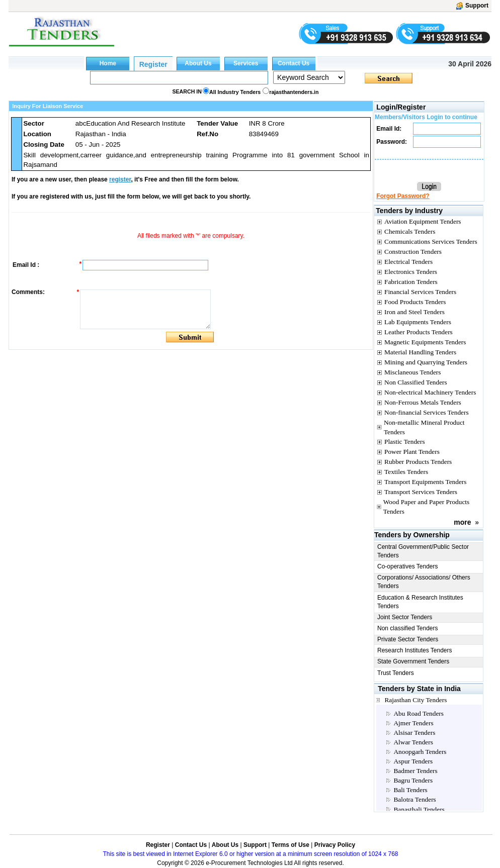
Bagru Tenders (413, 780)
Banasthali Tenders (419, 809)
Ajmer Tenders (413, 723)
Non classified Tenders (408, 628)
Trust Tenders (396, 673)
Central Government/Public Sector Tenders (423, 551)
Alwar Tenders (413, 742)
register (120, 179)
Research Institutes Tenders (415, 650)
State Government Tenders (413, 661)
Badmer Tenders (415, 771)
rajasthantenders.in (294, 92)
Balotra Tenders (414, 799)
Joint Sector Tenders (405, 617)
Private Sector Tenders (408, 639)
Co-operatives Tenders (408, 566)
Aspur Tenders (413, 761)
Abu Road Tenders (419, 713)
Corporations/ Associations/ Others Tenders (424, 582)
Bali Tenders (410, 790)
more (462, 522)
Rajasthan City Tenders (415, 700)
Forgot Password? (403, 196)
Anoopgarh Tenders (420, 752)
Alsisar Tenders (414, 733)
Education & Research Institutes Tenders (420, 602)
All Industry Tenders (235, 92)
